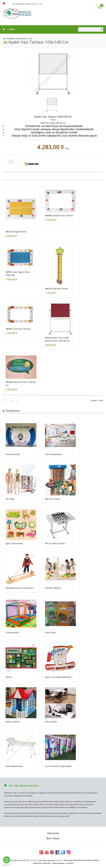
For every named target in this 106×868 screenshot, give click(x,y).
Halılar (9, 677)
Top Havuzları (12, 633)
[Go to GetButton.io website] (7, 865)
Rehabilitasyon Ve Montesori (20, 588)
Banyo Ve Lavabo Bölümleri (58, 677)
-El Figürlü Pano (16, 232)
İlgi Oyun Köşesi (53, 499)
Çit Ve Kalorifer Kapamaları (58, 766)
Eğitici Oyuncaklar (14, 543)
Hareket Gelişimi (53, 588)
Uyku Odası (50, 633)
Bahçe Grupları (13, 722)
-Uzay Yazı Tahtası (18, 329)
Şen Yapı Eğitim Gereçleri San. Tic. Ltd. (27, 4)
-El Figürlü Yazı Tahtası (59, 216)
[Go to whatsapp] (7, 860)
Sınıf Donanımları (53, 454)
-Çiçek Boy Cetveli (56, 289)
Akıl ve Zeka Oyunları (55, 543)
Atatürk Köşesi (13, 454)
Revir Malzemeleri (14, 766)
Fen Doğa (10, 499)
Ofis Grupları (51, 722)
